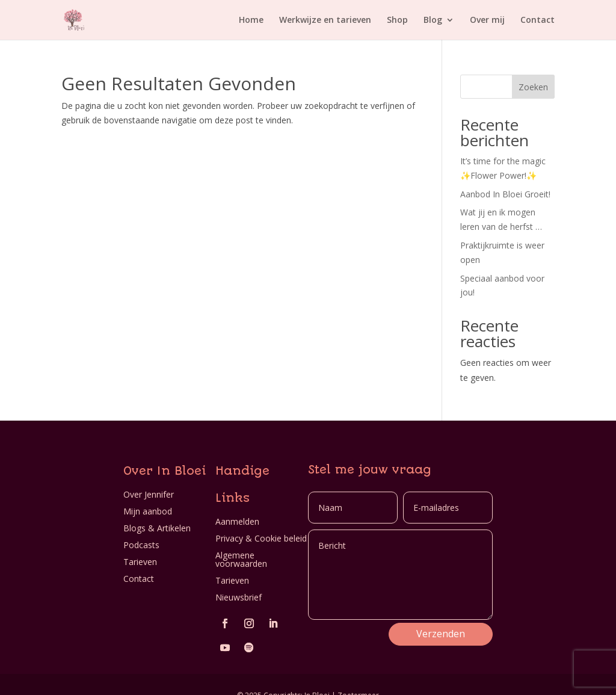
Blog (433, 20)
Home (251, 20)
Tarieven (140, 562)
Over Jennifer (149, 494)
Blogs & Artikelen (157, 528)
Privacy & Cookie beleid (261, 538)
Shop (397, 20)
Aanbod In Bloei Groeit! (505, 194)
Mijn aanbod (148, 511)
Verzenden (441, 634)
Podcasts (141, 545)
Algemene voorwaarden (241, 559)
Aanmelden (237, 521)
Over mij (487, 20)
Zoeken (533, 87)
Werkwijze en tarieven (325, 20)
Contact (537, 20)
